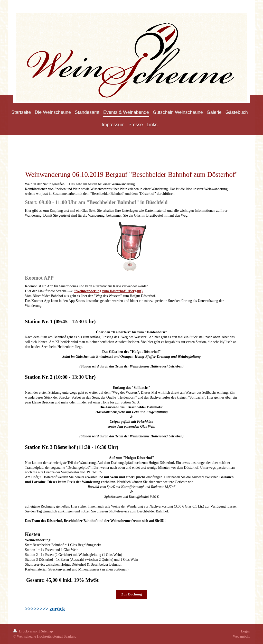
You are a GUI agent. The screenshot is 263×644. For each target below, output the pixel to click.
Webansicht (241, 636)
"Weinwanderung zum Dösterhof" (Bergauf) (108, 291)
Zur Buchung (131, 594)
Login (245, 631)
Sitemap (47, 631)
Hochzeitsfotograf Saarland (57, 636)
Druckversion (26, 631)
